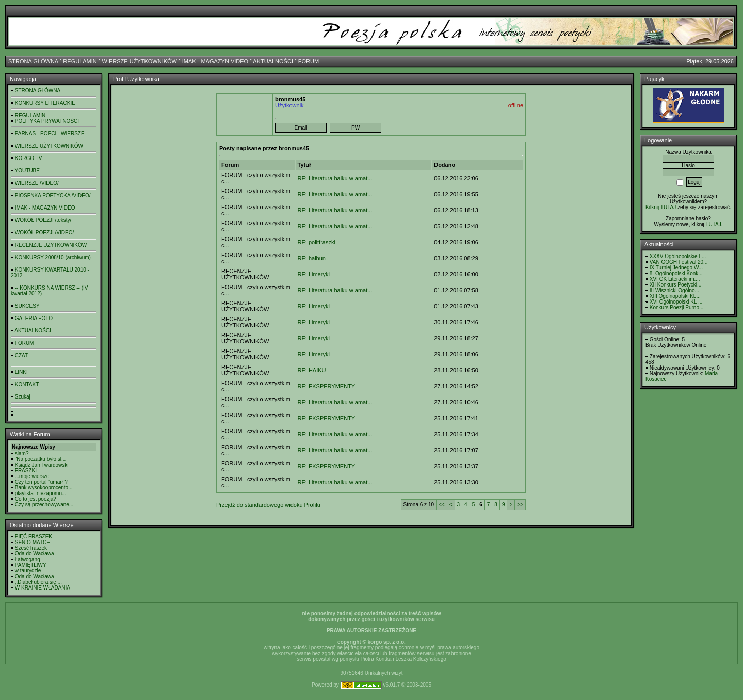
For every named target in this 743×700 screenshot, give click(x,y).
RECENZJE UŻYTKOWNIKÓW (51, 245)
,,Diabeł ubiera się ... (38, 582)
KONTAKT (27, 384)
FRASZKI (26, 471)
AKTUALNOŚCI (273, 61)
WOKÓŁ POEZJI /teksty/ (43, 220)
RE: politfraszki (317, 242)
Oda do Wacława (35, 554)
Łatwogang (28, 559)
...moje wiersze (32, 476)
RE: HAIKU (312, 370)
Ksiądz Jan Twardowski (42, 465)
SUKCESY (27, 306)
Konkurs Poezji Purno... (677, 307)
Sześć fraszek (31, 548)
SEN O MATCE (33, 542)
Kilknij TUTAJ (661, 207)
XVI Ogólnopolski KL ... (676, 302)
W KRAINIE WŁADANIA (43, 588)
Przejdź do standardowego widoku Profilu (268, 505)
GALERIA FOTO (34, 318)
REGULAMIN (80, 61)
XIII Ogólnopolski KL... (675, 296)
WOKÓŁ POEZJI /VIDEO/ (44, 233)
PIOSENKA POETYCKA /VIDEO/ (53, 195)
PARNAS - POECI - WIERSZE (50, 133)
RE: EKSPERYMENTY (327, 386)
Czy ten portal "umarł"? (41, 482)
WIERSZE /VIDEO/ (37, 183)
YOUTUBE (27, 171)
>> (520, 505)
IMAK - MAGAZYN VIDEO (215, 61)
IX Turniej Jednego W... (676, 268)
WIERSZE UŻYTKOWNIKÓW (140, 61)
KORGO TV (29, 158)
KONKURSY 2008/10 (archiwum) (53, 257)
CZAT (21, 355)
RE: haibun (312, 258)
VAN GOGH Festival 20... (679, 262)
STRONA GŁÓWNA (33, 61)
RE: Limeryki (314, 274)
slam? (22, 454)
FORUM (309, 61)
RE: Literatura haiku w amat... (335, 178)
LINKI (21, 372)
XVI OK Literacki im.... (675, 279)
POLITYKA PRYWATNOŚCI (47, 121)
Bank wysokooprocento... (44, 488)
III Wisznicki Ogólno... (674, 290)
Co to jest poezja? (36, 499)
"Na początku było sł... (41, 459)
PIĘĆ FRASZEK (34, 537)
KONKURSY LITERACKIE (45, 103)
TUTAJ (713, 224)
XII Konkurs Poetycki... (676, 285)
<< (442, 505)
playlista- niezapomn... (41, 493)
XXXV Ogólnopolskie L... (678, 256)
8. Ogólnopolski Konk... (676, 273)
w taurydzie (28, 571)
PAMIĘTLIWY (31, 565)
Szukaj (23, 397)
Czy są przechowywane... (44, 505)
